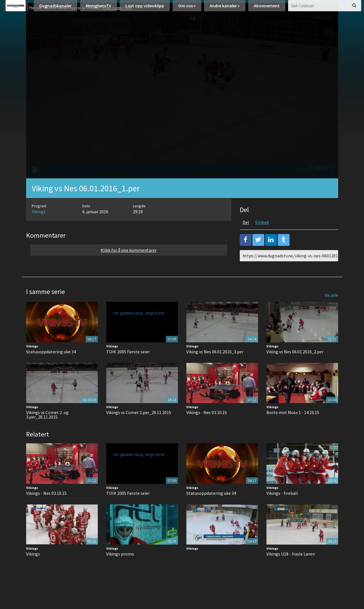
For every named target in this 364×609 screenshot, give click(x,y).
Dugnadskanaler (56, 8)
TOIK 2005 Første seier (128, 366)
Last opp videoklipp (145, 8)
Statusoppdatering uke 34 (51, 366)
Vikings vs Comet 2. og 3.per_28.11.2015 (47, 429)
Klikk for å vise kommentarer (129, 264)
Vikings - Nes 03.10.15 (207, 426)
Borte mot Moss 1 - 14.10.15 (293, 426)
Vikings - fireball (282, 507)
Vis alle (331, 309)
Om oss (187, 8)
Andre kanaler (225, 8)
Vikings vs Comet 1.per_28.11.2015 (139, 426)
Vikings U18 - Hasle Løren (291, 568)
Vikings (39, 226)
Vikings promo (120, 568)
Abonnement (267, 8)
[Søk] (354, 8)
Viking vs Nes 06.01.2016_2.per (295, 366)
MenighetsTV (99, 8)
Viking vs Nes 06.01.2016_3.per (215, 366)
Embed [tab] (262, 236)
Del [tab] (246, 236)
